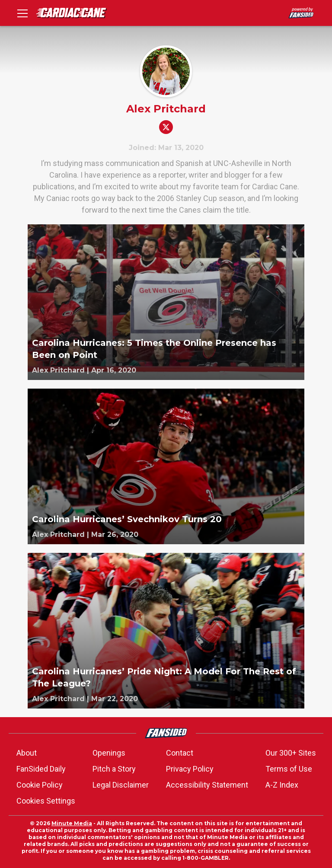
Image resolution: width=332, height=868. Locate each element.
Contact (180, 753)
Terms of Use (289, 769)
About (27, 753)
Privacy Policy (190, 769)
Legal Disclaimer (121, 785)
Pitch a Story (114, 769)
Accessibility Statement (207, 785)
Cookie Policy (40, 785)
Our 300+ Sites (291, 753)
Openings (109, 753)
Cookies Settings (46, 801)
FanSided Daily (41, 769)
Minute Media (72, 823)
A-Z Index (282, 785)
